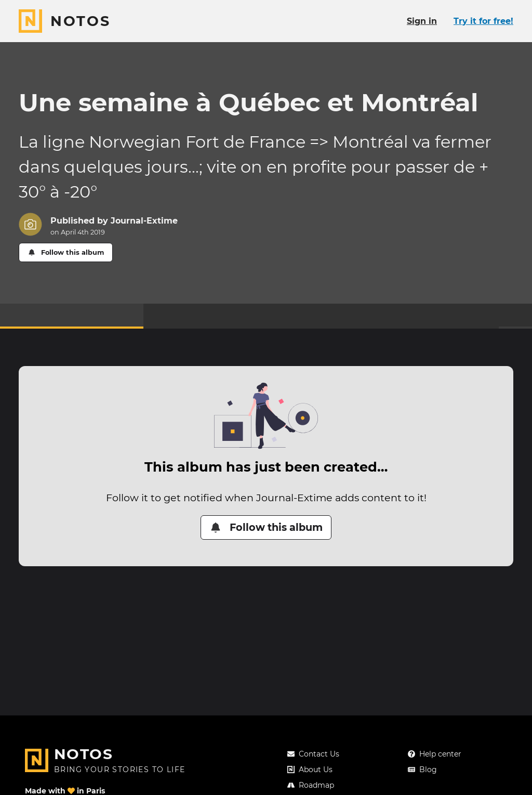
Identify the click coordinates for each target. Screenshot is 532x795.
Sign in (422, 21)
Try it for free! (483, 21)
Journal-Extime (144, 221)
